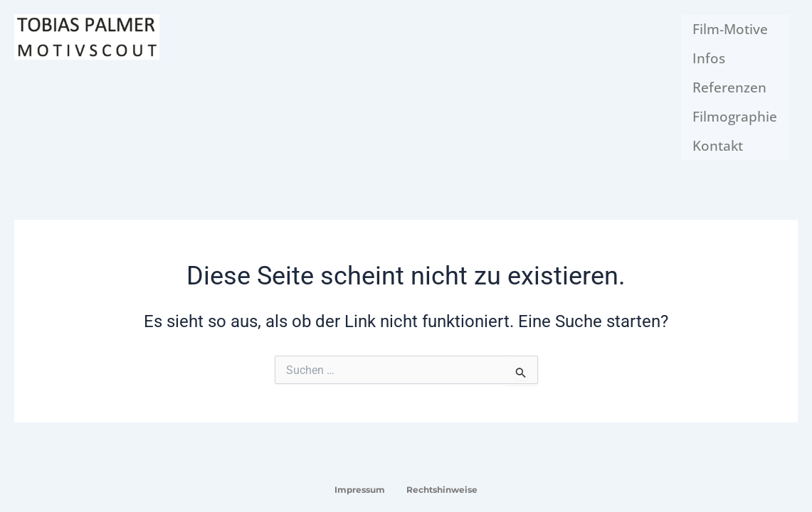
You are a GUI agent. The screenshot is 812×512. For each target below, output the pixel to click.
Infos (710, 53)
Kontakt (719, 132)
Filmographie (737, 105)
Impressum (360, 490)
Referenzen (731, 80)
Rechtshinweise (442, 490)
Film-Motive (732, 27)
